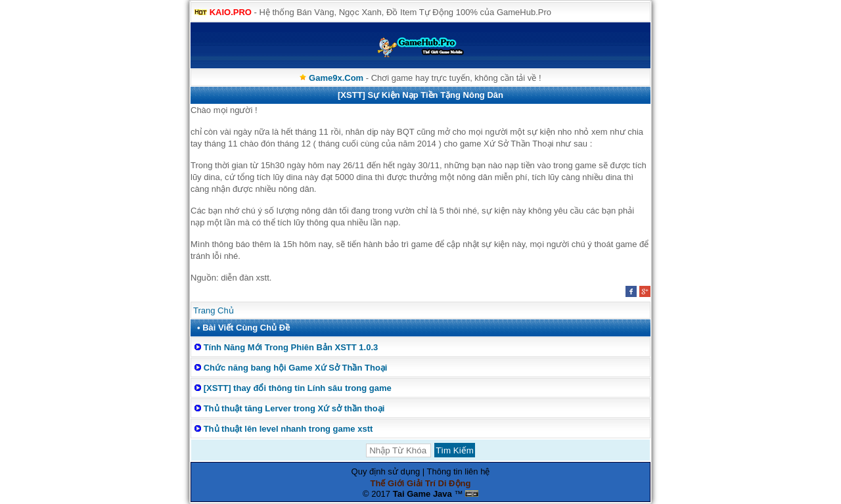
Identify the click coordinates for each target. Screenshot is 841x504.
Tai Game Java (422, 494)
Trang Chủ (214, 310)
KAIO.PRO (231, 12)
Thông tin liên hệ (459, 471)
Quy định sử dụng (386, 471)
